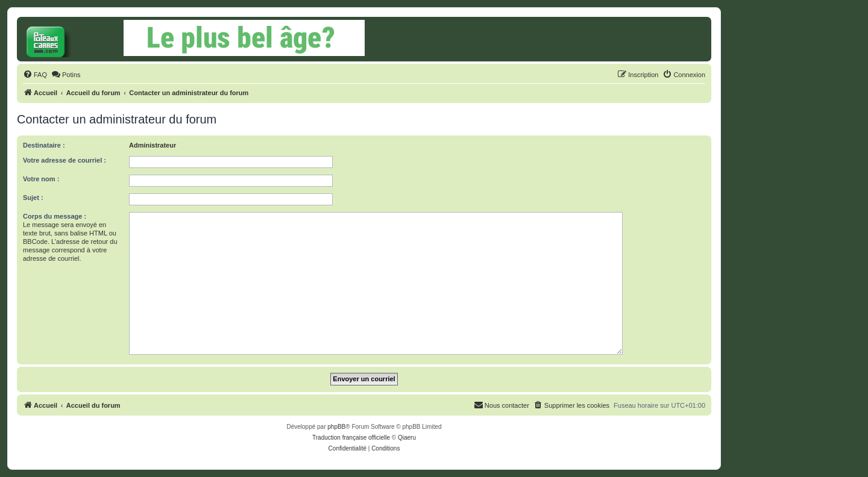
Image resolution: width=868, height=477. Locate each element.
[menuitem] (35, 75)
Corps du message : (55, 216)
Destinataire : (44, 145)
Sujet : (33, 198)
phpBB (336, 427)
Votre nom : (41, 179)
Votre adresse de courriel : (64, 160)
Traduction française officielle (351, 438)
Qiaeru (407, 438)
